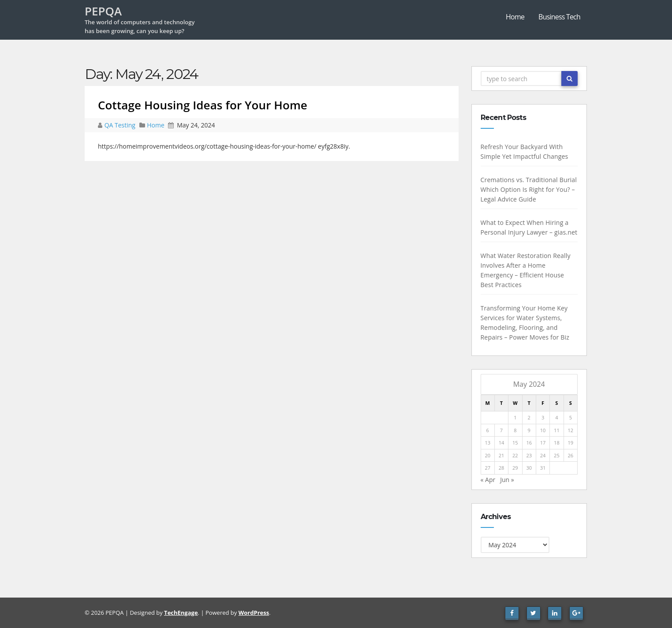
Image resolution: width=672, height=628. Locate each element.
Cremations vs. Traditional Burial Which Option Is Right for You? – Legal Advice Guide (528, 189)
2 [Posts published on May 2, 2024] (529, 417)
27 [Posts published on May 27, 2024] (487, 468)
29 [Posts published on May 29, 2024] (515, 468)
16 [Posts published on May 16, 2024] (529, 443)
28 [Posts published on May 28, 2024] (502, 468)
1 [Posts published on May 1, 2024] (515, 417)
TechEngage (181, 613)
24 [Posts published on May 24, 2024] (543, 455)
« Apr (488, 480)
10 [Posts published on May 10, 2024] (543, 430)
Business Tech (559, 17)
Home (515, 17)
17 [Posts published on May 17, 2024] (543, 443)
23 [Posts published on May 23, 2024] (529, 455)
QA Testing (121, 125)
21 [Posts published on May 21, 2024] (502, 455)
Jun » (507, 480)
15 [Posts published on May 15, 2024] (515, 443)
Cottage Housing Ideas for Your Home (203, 105)
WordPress (254, 613)
